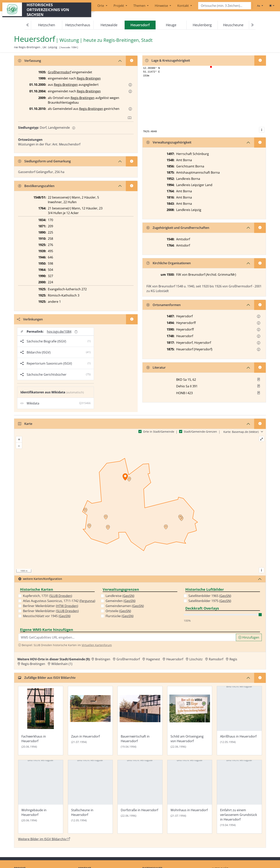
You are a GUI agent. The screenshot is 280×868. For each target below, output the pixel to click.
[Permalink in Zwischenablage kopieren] (76, 332)
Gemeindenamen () (125, 609)
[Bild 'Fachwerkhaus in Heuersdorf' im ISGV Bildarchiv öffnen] (41, 724)
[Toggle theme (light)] (272, 6)
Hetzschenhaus (78, 25)
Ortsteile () (118, 614)
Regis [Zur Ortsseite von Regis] (233, 663)
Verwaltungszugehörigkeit (169, 143)
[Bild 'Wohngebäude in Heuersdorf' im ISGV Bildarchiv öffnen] (41, 800)
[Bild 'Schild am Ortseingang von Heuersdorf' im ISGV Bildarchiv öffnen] (190, 724)
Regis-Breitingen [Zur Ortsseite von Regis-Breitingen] (33, 667)
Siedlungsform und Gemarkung (44, 161)
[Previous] (28, 25)
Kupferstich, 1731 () (48, 599)
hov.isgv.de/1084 (59, 332)
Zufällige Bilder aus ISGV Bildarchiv (47, 681)
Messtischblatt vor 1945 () (47, 619)
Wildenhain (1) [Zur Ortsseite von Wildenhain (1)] (62, 667)
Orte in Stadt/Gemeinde (159, 435)
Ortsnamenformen (164, 305)
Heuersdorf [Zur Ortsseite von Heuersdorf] (175, 663)
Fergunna (87, 604)
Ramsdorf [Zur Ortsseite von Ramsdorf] (216, 663)
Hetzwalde (109, 25)
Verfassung (30, 61)
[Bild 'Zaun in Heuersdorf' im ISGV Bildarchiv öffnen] (90, 724)
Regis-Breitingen (89, 78)
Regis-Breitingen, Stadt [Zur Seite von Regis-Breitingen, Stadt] (128, 40)
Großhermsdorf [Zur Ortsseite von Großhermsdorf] (128, 663)
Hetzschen (47, 25)
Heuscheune (233, 25)
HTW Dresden (67, 609)
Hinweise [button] (162, 6)
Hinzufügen (249, 641)
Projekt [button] (119, 6)
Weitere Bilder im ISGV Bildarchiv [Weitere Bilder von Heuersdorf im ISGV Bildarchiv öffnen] (44, 843)
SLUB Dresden (61, 599)
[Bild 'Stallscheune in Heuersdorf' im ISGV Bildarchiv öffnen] (90, 800)
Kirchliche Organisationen (169, 263)
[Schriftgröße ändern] (260, 6)
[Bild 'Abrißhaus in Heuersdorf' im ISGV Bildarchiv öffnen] (239, 724)
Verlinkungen (30, 319)
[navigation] (140, 25)
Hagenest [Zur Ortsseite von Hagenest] (153, 663)
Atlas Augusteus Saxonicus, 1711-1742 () (59, 604)
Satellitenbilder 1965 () (210, 599)
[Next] (252, 25)
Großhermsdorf (59, 72)
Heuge (171, 25)
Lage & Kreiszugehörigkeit (168, 61)
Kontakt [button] (183, 6)
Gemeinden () (121, 604)
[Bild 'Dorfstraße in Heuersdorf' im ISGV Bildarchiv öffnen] (140, 800)
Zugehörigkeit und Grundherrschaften (178, 228)
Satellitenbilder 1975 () (210, 604)
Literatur (156, 368)
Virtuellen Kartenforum (97, 649)
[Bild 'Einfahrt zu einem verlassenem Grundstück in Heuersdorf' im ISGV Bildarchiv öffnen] (239, 800)
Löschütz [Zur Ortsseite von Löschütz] (196, 663)
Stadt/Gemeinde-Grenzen (200, 435)
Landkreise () (120, 599)
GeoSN (65, 619)
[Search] (225, 6)
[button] (130, 85)
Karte (25, 427)
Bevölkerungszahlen (36, 186)
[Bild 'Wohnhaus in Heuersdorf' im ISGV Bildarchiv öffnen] (190, 800)
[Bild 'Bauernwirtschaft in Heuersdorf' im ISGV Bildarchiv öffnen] (140, 724)
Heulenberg (202, 25)
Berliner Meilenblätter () (51, 609)
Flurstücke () (120, 619)
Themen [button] (140, 6)
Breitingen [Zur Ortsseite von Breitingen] (103, 663)
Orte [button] (101, 6)
